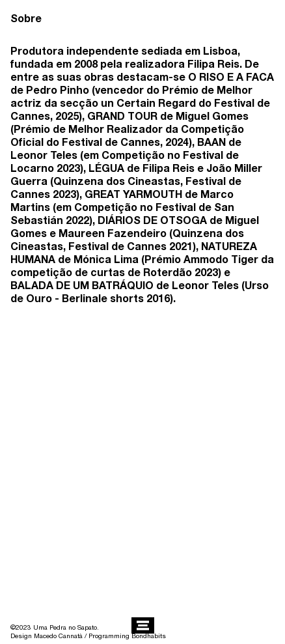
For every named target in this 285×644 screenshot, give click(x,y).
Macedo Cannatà (58, 636)
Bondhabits (149, 636)
